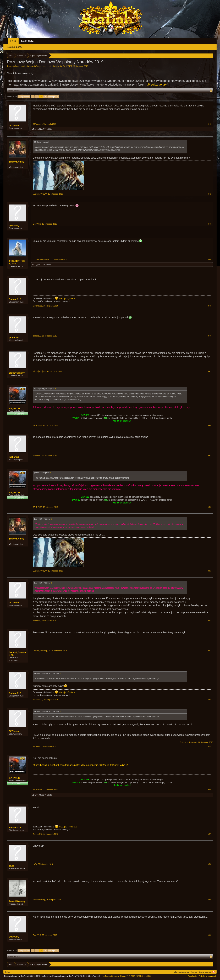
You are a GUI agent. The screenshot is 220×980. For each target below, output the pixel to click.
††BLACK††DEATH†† (17, 262)
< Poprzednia (24, 97)
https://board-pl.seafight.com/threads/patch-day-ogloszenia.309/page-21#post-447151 (81, 765)
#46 (210, 336)
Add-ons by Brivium (126, 976)
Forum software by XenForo (28, 976)
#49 (210, 455)
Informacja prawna (182, 972)
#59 (210, 900)
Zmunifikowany (17, 901)
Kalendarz (27, 41)
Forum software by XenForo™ (76, 976)
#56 (210, 790)
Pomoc (194, 972)
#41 (210, 124)
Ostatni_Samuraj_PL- (18, 654)
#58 (210, 864)
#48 (210, 425)
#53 (210, 651)
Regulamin (192, 976)
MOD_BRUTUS (39, 264)
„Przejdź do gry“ (157, 85)
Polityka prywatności (207, 976)
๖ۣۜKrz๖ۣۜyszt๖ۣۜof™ (17, 373)
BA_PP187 (68, 66)
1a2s (11, 866)
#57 (210, 834)
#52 (210, 621)
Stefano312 (15, 299)
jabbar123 (14, 337)
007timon (14, 126)
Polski (8, 972)
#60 (210, 935)
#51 (210, 571)
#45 (210, 306)
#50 (210, 507)
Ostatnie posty (14, 47)
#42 (210, 194)
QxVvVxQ (14, 226)
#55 (210, 746)
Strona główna (205, 972)
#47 (210, 371)
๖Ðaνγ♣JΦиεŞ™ (39, 129)
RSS (214, 972)
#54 (210, 700)
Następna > (53, 97)
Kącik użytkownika (29, 66)
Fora (13, 41)
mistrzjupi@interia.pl (68, 298)
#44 (210, 259)
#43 (210, 224)
